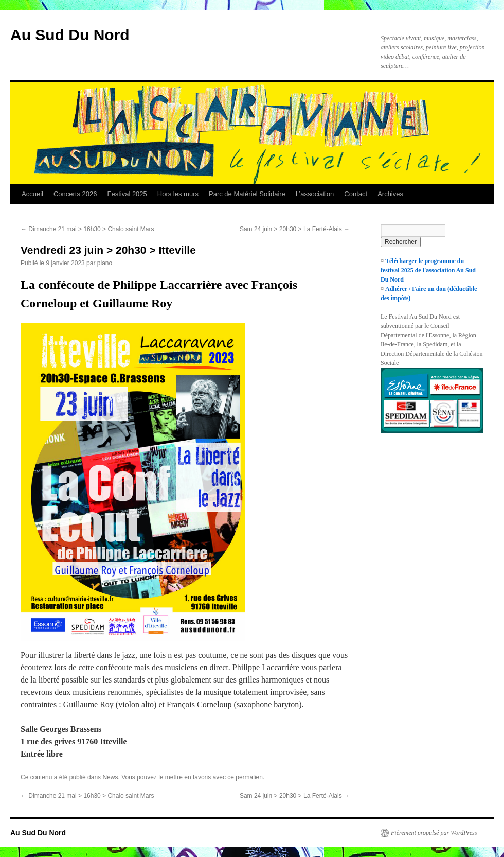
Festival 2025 (127, 194)
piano (105, 263)
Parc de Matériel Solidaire (247, 194)
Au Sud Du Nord (70, 35)
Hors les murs (178, 194)
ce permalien (245, 777)
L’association (315, 194)
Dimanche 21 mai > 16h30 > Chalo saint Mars (87, 229)
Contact (356, 194)
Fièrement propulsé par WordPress (434, 833)
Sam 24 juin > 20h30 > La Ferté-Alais (295, 229)
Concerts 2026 (75, 194)
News (110, 777)
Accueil (32, 194)
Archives (390, 194)
